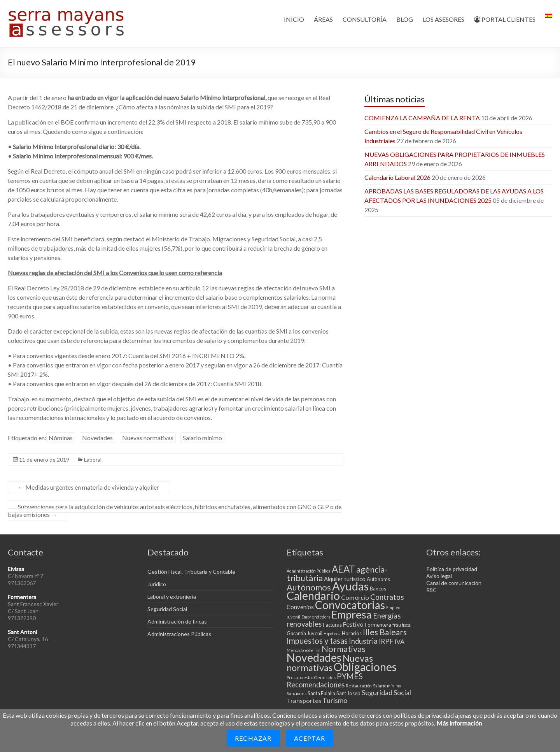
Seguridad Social (167, 609)
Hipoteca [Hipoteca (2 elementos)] (332, 633)
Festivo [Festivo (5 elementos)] (353, 624)
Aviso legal (439, 576)
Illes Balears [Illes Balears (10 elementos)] (385, 632)
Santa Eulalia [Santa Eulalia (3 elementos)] (321, 693)
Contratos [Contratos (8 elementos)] (387, 597)
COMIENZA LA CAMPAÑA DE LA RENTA (422, 118)
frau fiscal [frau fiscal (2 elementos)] (402, 625)
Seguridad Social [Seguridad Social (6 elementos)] (386, 693)
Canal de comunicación (454, 583)
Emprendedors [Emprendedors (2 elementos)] (316, 617)
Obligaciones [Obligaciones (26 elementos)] (365, 667)
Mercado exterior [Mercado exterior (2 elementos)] (304, 650)
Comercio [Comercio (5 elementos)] (355, 597)
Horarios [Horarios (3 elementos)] (352, 633)
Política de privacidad (452, 569)
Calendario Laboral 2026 (397, 177)
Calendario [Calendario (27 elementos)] (313, 596)
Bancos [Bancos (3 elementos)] (378, 589)
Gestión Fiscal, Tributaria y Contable (191, 572)
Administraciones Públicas (179, 634)
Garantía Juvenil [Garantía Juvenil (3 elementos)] (304, 633)
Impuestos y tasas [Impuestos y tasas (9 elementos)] (317, 641)
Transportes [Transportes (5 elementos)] (304, 700)
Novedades (97, 438)
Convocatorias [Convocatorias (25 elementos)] (350, 605)
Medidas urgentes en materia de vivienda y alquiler (88, 487)
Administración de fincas (177, 621)
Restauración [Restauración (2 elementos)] (359, 686)
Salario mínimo (202, 438)
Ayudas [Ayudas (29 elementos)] (350, 586)
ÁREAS (323, 19)
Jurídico (157, 584)
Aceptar (310, 738)
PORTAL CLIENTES (505, 19)
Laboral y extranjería (172, 597)
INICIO (294, 19)
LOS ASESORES (444, 19)
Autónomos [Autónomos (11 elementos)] (309, 587)
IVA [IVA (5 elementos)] (399, 641)
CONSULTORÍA (365, 19)
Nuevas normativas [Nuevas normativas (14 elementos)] (330, 663)
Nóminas (61, 438)
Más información (459, 723)
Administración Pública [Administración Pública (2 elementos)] (309, 571)
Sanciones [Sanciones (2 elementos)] (297, 693)
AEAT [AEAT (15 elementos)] (343, 569)
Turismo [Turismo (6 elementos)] (335, 700)
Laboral (93, 459)
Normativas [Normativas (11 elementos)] (344, 649)
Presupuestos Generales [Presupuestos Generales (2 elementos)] (311, 677)
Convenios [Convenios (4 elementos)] (300, 607)
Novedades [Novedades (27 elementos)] (314, 657)
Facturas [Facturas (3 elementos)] (332, 625)
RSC (431, 590)
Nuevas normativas (148, 438)
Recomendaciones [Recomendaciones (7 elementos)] (316, 685)
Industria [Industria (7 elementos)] (363, 641)
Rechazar (253, 738)
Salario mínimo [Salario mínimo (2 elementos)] (387, 686)
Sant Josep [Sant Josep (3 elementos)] (348, 693)
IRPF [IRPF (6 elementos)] (386, 641)
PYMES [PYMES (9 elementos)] (350, 676)
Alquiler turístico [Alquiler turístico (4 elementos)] (345, 579)
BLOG (405, 19)
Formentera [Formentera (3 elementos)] (378, 625)
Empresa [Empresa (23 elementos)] (352, 614)
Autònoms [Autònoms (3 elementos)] (378, 579)
